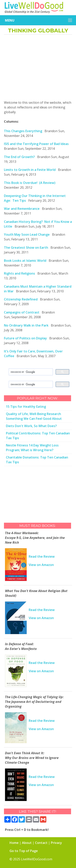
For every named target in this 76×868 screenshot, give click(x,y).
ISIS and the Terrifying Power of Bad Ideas (36, 144)
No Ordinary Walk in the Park (26, 325)
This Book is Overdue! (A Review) (30, 183)
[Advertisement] (38, 69)
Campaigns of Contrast (22, 312)
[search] (30, 372)
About (27, 843)
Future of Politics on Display (25, 338)
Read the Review (42, 556)
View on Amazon (41, 565)
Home (14, 843)
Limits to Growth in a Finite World (30, 170)
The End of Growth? (19, 157)
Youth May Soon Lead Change (27, 234)
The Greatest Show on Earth (26, 248)
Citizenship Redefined (21, 299)
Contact (41, 843)
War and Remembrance (22, 209)
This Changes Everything (23, 131)
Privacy (56, 843)
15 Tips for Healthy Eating (26, 407)
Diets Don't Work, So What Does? (31, 426)
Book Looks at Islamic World (25, 261)
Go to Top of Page (24, 851)
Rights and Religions (19, 273)
